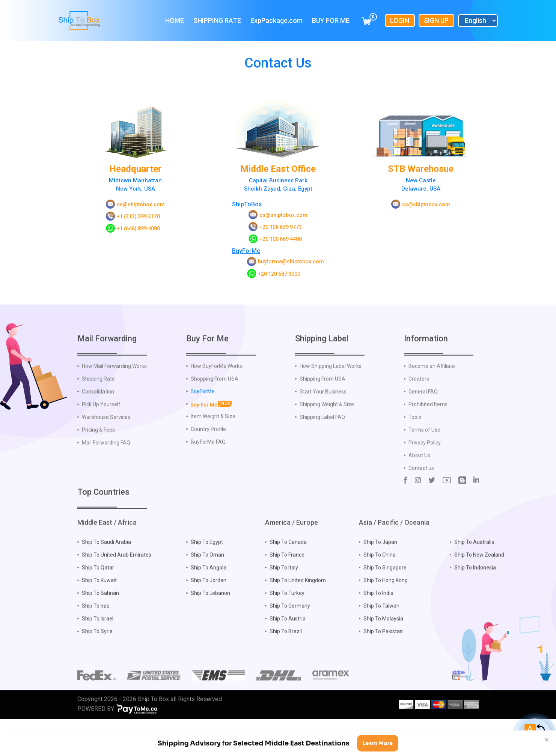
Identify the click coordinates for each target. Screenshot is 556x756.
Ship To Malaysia (383, 636)
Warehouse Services (106, 434)
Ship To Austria (288, 636)
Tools (415, 434)
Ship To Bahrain (100, 610)
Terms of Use (424, 447)
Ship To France (287, 572)
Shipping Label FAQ (322, 434)
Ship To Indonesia (475, 585)
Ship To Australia (474, 559)
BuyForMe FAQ (208, 459)
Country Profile (208, 446)
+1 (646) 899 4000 (138, 228)
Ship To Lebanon (210, 610)
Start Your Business (323, 409)
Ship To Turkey (287, 610)
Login (400, 20)
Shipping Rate (217, 20)
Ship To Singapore (385, 585)
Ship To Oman (207, 572)
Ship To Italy (284, 585)
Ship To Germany (290, 623)
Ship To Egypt (207, 559)
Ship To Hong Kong (386, 598)
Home (175, 20)
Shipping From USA (322, 396)
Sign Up (436, 20)
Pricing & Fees (98, 447)
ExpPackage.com (276, 20)
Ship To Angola (209, 585)
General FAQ (423, 409)
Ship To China (380, 572)
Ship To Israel (98, 636)
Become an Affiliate (432, 383)
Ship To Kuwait (99, 598)
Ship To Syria (97, 649)
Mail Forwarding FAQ (106, 460)
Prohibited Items (428, 421)
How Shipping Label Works (331, 383)
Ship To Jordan (209, 598)
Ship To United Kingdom (298, 598)
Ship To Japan (380, 559)
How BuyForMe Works (216, 383)
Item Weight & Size (213, 433)
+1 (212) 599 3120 (138, 216)
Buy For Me (331, 20)
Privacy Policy (425, 460)
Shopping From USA (215, 396)
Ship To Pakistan (383, 649)
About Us (419, 472)
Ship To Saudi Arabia (106, 559)
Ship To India (378, 610)
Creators (419, 396)
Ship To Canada (288, 559)
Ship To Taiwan (381, 623)
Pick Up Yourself (101, 421)
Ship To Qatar (98, 585)
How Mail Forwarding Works (114, 383)
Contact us (421, 485)
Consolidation (98, 409)
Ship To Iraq (96, 623)
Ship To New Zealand (479, 572)
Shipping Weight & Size (327, 421)
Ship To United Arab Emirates (117, 572)
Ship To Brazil (286, 649)
